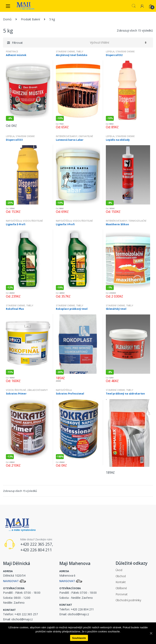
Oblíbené (121, 588)
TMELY (80, 51)
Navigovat (11, 581)
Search (134, 6)
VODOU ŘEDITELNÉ (33, 221)
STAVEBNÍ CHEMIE (65, 51)
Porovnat (122, 594)
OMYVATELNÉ (86, 136)
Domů (7, 19)
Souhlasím (79, 638)
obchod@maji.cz (22, 619)
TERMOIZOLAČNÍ (137, 221)
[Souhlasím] (151, 633)
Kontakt (121, 582)
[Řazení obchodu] (118, 42)
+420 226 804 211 (82, 609)
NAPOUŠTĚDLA (14, 221)
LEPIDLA (110, 51)
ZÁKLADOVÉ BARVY (37, 390)
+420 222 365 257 (26, 614)
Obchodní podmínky (128, 600)
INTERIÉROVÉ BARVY (67, 136)
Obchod (121, 576)
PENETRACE (12, 51)
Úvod (119, 570)
